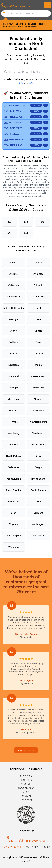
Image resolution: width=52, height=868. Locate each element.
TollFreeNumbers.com (28, 857)
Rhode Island (38, 479)
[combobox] (26, 13)
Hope (35, 847)
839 (26, 222)
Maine (38, 365)
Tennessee (14, 501)
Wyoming (14, 547)
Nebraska (38, 410)
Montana (14, 410)
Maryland (14, 376)
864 (26, 233)
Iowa (38, 342)
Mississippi (14, 399)
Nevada (14, 422)
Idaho (14, 331)
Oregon (38, 467)
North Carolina (38, 445)
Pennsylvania (14, 479)
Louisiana (14, 365)
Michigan (14, 388)
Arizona (14, 274)
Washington (38, 524)
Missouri (38, 399)
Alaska (38, 262)
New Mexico (38, 433)
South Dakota (38, 490)
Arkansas (38, 274)
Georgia (14, 319)
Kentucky (38, 354)
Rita (47, 847)
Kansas (14, 354)
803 (9, 222)
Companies (26, 800)
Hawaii (38, 319)
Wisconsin (38, 536)
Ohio (38, 456)
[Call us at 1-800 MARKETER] (16, 5)
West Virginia (14, 536)
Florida (38, 308)
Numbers (26, 796)
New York (14, 445)
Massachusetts (38, 376)
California (14, 285)
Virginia (14, 524)
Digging (26, 784)
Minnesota (38, 388)
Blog (26, 792)
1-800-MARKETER (32, 161)
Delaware (38, 297)
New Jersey (14, 433)
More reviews (26, 750)
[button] (48, 5)
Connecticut (14, 297)
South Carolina (14, 490)
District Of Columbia (14, 308)
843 (21, 83)
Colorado (38, 285)
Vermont (38, 513)
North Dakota (14, 456)
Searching (26, 780)
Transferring (26, 788)
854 (31, 83)
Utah (14, 513)
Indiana (14, 342)
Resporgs (26, 776)
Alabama (14, 262)
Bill (27, 847)
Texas (38, 501)
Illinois (38, 331)
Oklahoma (14, 467)
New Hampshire (38, 422)
